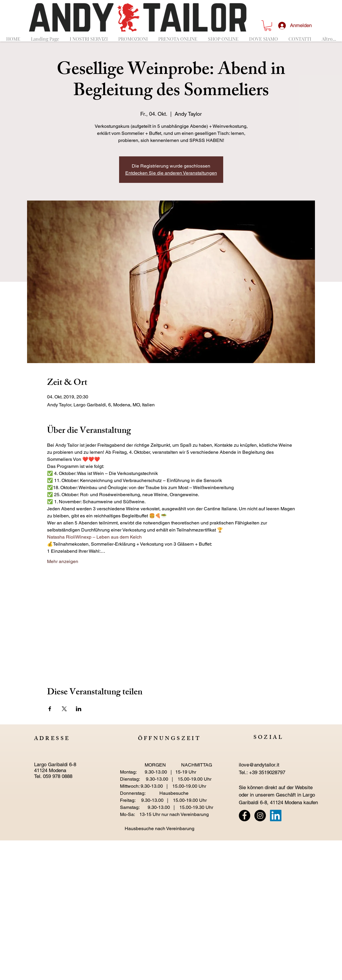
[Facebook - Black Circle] (245, 816)
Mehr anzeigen (63, 561)
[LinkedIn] (276, 816)
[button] (268, 26)
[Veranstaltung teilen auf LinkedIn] (79, 709)
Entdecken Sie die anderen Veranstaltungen (171, 173)
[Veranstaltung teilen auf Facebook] (50, 709)
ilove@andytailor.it (259, 765)
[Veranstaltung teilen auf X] (64, 709)
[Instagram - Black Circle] (260, 816)
